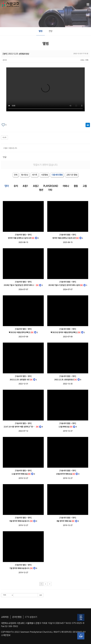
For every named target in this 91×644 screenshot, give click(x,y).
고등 (85, 186)
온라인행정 (17, 617)
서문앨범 (44, 175)
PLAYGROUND (51, 186)
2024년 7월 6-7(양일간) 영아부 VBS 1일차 (64, 285)
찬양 (51, 31)
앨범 (40, 31)
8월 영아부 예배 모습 (64, 521)
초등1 (25, 186)
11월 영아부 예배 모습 (20, 474)
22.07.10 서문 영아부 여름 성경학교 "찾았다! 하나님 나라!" (20, 427)
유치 (16, 186)
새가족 (34, 175)
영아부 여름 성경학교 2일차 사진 (64, 238)
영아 (7, 186)
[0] (33, 238)
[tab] (57, 175)
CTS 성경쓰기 (31, 617)
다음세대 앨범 (57, 175)
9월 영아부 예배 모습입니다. (20, 521)
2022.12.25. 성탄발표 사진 (20, 379)
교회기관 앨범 (72, 175)
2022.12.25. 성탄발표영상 (64, 379)
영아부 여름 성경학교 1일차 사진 (20, 238)
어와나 (66, 186)
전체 (16, 175)
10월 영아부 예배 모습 (64, 474)
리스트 (5, 137)
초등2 (36, 186)
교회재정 (5, 617)
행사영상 (25, 175)
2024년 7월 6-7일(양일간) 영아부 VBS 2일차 (20, 285)
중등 (76, 186)
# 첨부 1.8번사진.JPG (10, 148)
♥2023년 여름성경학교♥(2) (20, 332)
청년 (41, 190)
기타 (50, 190)
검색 (41, 595)
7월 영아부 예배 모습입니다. (20, 568)
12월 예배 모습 (64, 427)
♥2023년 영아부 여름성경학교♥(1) (64, 332)
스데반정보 (6, 635)
